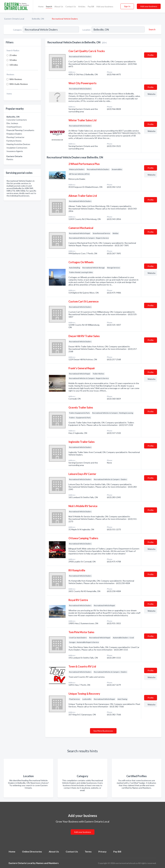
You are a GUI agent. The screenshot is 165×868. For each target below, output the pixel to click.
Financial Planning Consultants (20, 130)
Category (17, 30)
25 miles (13, 55)
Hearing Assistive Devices (18, 144)
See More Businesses (103, 731)
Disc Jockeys (12, 123)
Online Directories (32, 851)
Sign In (127, 6)
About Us (59, 6)
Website (152, 94)
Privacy (102, 851)
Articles (82, 6)
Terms (88, 851)
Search (49, 6)
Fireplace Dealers (14, 134)
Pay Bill (91, 6)
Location (86, 30)
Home (41, 6)
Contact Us (71, 6)
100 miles (14, 65)
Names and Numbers (47, 863)
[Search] (152, 29)
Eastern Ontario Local (14, 19)
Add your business (105, 6)
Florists (10, 159)
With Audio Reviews (19, 84)
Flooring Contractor (15, 137)
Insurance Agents (15, 151)
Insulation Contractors (17, 148)
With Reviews (16, 79)
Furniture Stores (14, 141)
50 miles (13, 60)
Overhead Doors (14, 127)
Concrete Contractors (17, 120)
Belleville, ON (38, 19)
